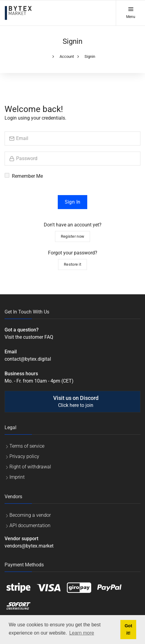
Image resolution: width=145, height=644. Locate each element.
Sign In (73, 202)
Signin (90, 56)
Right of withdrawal (30, 467)
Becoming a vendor (30, 515)
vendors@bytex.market (29, 546)
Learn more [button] (82, 633)
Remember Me (27, 176)
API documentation (30, 525)
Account (67, 56)
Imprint (17, 477)
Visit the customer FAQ (29, 337)
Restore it (72, 264)
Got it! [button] (128, 629)
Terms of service (27, 446)
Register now (73, 236)
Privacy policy (24, 456)
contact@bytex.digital (28, 359)
